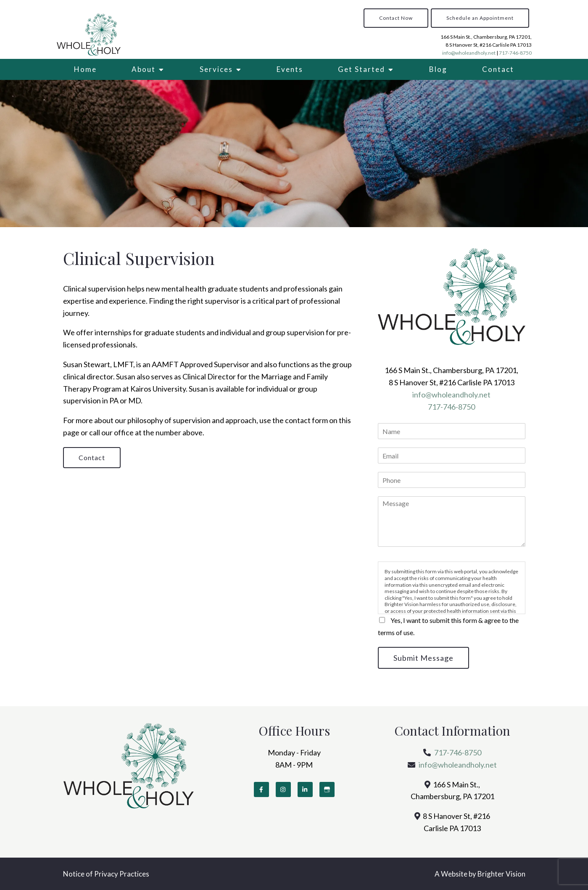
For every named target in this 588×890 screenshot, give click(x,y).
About (144, 69)
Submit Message (423, 658)
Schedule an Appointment (480, 18)
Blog (438, 69)
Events (290, 69)
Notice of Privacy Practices (106, 874)
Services (216, 69)
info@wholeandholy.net (469, 53)
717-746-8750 (515, 53)
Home (85, 69)
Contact (498, 69)
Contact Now (396, 18)
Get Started (361, 69)
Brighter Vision (501, 874)
